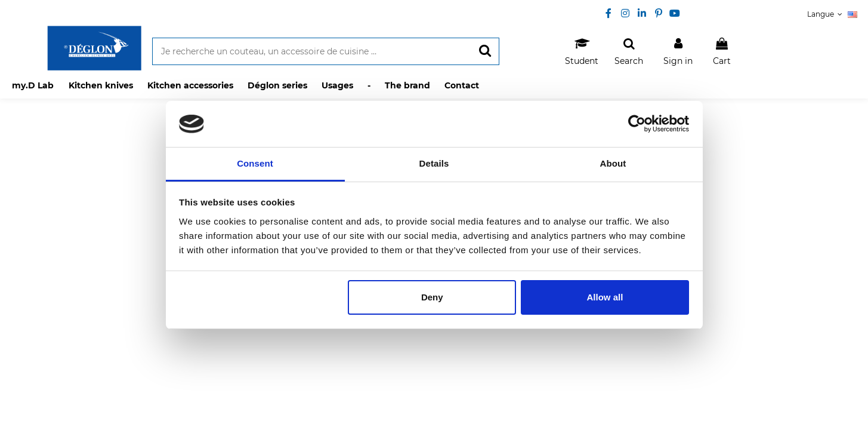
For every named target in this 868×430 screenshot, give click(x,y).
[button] (100, 85)
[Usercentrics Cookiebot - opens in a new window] (637, 124)
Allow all (605, 297)
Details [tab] (434, 163)
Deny (432, 297)
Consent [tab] (255, 163)
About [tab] (613, 163)
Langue (832, 14)
